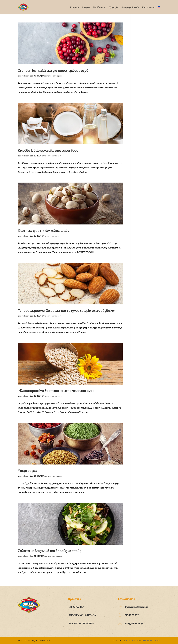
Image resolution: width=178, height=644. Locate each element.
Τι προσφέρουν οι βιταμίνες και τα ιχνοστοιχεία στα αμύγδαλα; (66, 310)
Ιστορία (86, 7)
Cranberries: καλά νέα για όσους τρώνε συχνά (53, 70)
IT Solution (132, 640)
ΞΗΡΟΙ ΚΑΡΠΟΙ (76, 607)
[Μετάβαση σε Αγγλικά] (159, 10)
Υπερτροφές (28, 470)
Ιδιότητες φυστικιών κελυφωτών (44, 230)
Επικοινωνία (148, 7)
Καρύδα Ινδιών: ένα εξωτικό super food (48, 150)
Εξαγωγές (113, 7)
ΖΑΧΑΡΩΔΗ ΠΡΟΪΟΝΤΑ (81, 624)
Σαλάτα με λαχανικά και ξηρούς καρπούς (49, 551)
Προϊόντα (98, 7)
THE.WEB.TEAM (151, 640)
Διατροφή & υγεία (130, 7)
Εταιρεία (74, 7)
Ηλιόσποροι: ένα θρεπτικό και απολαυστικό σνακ (56, 390)
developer (24, 76)
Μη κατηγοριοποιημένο (52, 76)
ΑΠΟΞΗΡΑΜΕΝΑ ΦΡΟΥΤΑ (82, 615)
